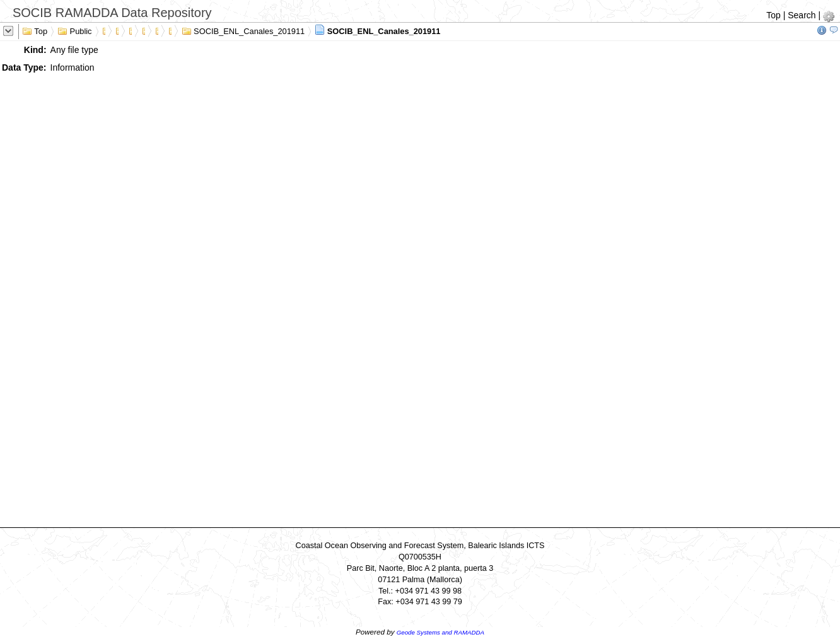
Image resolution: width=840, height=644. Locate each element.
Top (773, 15)
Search (802, 15)
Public (75, 30)
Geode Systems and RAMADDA (440, 632)
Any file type (74, 50)
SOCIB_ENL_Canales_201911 (243, 30)
